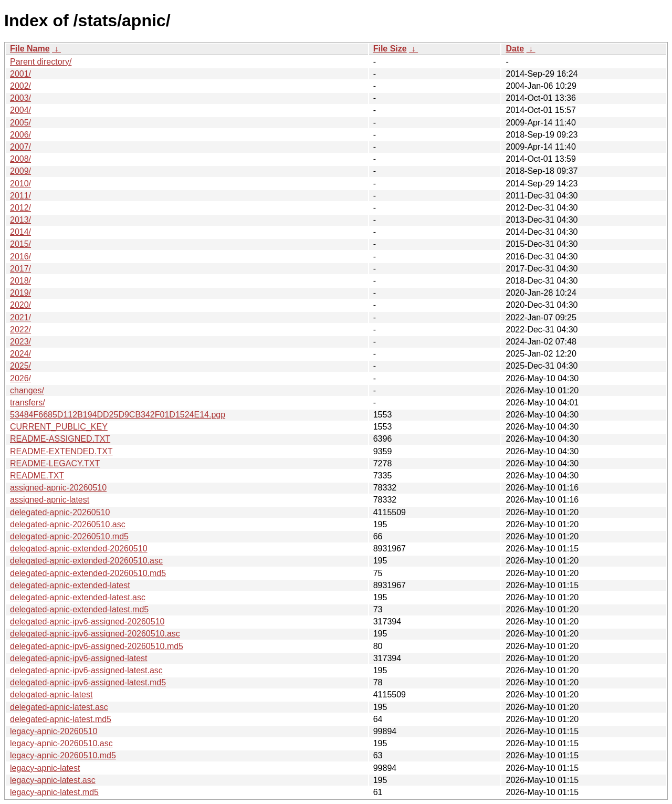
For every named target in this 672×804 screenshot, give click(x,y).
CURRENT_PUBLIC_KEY (59, 427)
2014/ (20, 232)
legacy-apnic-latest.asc (53, 780)
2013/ (20, 220)
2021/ (20, 317)
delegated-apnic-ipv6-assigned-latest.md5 (88, 682)
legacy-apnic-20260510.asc (61, 743)
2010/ (20, 184)
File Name (30, 49)
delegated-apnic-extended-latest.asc (78, 597)
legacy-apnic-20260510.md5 (63, 755)
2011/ (20, 196)
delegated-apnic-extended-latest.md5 (79, 609)
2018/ (20, 281)
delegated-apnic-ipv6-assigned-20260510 (87, 622)
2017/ (20, 269)
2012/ (20, 208)
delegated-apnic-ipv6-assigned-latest (79, 658)
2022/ (20, 330)
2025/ (20, 366)
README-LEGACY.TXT (55, 463)
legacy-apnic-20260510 (54, 731)
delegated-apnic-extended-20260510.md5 (88, 573)
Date (515, 49)
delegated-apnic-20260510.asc (68, 524)
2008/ (20, 159)
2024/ (20, 354)
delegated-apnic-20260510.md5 (69, 536)
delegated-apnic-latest (51, 695)
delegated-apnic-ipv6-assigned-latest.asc (86, 670)
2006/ (20, 135)
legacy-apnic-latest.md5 (54, 792)
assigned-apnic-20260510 (58, 488)
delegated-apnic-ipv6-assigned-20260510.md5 (97, 646)
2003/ (20, 98)
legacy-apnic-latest (45, 768)
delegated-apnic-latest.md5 (61, 719)
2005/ (20, 123)
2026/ (20, 378)
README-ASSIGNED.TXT (60, 439)
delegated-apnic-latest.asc (59, 707)
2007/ (20, 147)
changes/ (27, 390)
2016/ (20, 257)
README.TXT (37, 476)
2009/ (20, 171)
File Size (390, 49)
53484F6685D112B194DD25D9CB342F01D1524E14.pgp (118, 415)
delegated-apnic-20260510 (60, 512)
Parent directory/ (41, 62)
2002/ (20, 86)
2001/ (20, 74)
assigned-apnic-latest (50, 500)
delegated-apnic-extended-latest (70, 585)
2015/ (20, 244)
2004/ (20, 110)
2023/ (20, 342)
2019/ (20, 293)
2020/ (20, 305)
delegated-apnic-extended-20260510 (79, 549)
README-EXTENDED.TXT (61, 451)
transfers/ (28, 403)
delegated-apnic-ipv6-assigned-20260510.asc (95, 634)
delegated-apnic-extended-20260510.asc (86, 561)
